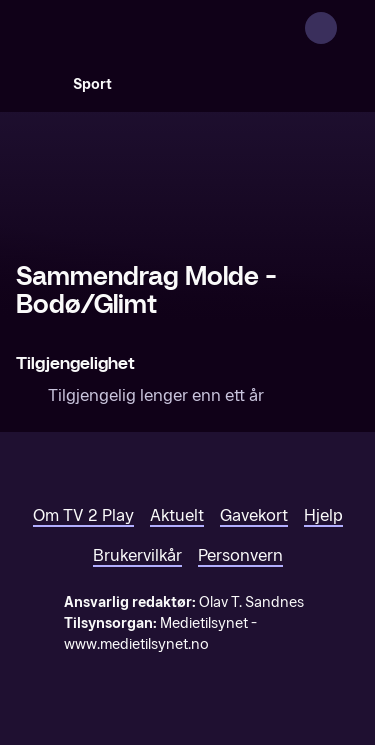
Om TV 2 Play (83, 515)
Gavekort (254, 515)
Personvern (240, 555)
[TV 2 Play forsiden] (166, 28)
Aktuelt (177, 515)
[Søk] (36, 84)
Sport (92, 84)
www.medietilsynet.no (136, 644)
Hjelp (323, 515)
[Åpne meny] (347, 28)
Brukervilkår (137, 555)
